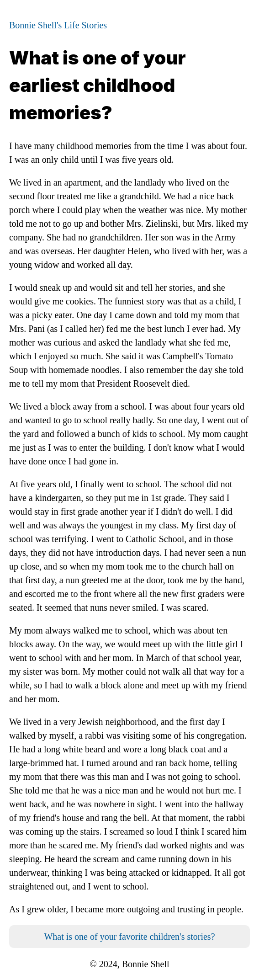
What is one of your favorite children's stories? (129, 937)
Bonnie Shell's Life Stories (58, 25)
